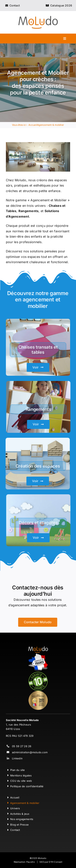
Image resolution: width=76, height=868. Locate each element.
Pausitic (31, 862)
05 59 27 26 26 (22, 746)
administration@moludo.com (30, 752)
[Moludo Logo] (38, 17)
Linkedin (17, 758)
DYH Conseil (55, 862)
